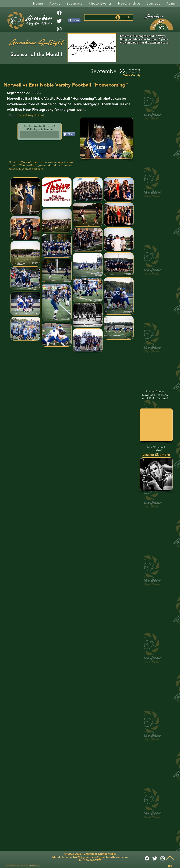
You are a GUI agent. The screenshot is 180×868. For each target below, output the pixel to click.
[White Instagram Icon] (59, 29)
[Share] (74, 20)
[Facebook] (59, 13)
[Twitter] (59, 21)
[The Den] (161, 24)
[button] (55, 4)
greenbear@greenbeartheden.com (105, 857)
